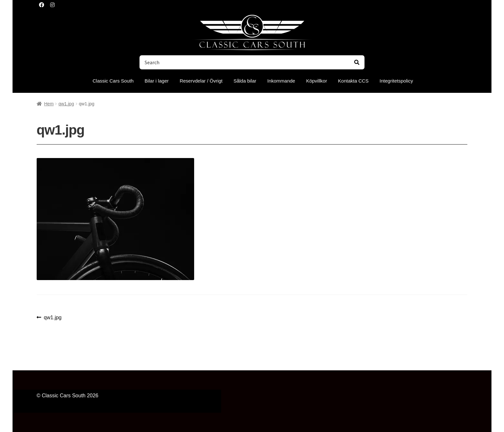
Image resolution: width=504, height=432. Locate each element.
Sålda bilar (245, 81)
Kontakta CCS (353, 81)
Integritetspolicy (396, 81)
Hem (49, 104)
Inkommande (281, 81)
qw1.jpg (66, 104)
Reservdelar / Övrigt (201, 81)
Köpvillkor (316, 81)
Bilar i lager (157, 81)
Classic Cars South (113, 81)
